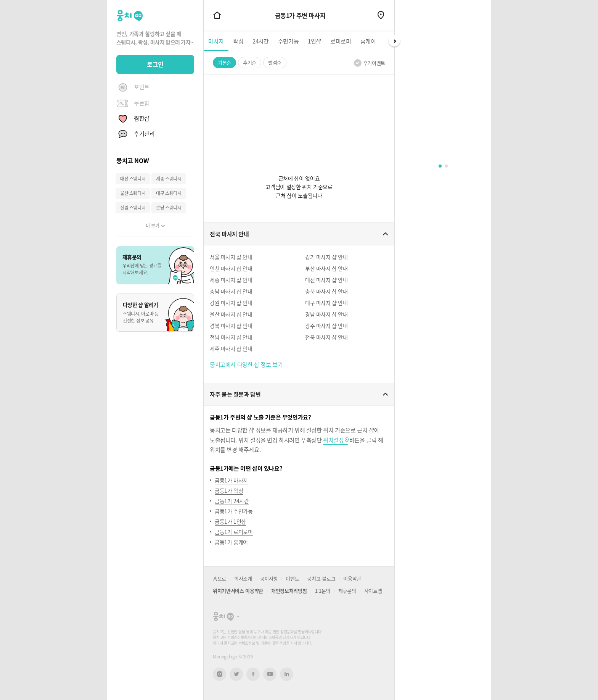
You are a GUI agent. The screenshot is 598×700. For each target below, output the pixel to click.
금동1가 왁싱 (229, 490)
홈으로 (219, 578)
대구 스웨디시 (169, 193)
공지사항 (269, 578)
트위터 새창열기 (236, 674)
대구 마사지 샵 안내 (326, 303)
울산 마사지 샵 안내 (231, 314)
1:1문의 (323, 591)
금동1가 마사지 (231, 480)
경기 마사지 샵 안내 (326, 257)
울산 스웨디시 (133, 193)
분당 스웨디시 (169, 208)
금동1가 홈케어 (231, 542)
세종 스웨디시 (169, 179)
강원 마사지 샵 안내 (231, 303)
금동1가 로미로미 (234, 532)
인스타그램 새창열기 (219, 674)
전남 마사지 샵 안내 (231, 337)
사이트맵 (373, 591)
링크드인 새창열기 (287, 674)
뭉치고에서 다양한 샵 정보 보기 (246, 365)
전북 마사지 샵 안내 (326, 337)
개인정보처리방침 (289, 591)
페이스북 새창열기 (253, 674)
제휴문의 (347, 591)
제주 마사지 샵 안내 (231, 348)
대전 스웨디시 (133, 179)
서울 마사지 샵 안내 (231, 257)
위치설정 (333, 440)
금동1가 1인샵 (230, 521)
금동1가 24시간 (232, 501)
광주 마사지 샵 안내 (326, 326)
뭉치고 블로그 (321, 578)
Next (394, 41)
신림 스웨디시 (133, 208)
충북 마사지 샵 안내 (326, 291)
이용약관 (352, 578)
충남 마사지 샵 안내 (231, 291)
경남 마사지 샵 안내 (326, 314)
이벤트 (292, 578)
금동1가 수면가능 (234, 511)
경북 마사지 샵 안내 (231, 326)
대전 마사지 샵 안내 (326, 280)
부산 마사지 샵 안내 (326, 268)
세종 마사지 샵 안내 (231, 280)
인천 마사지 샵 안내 (231, 268)
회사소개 (243, 578)
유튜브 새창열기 (270, 674)
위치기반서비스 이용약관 (238, 591)
